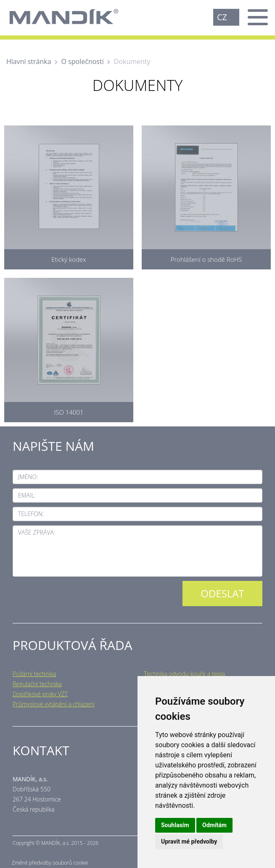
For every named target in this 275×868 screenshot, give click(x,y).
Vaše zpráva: (37, 532)
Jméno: (28, 477)
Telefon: (31, 514)
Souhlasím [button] (175, 825)
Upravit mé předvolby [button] (189, 841)
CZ (222, 17)
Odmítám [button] (214, 825)
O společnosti (83, 61)
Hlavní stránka (29, 61)
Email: (27, 495)
